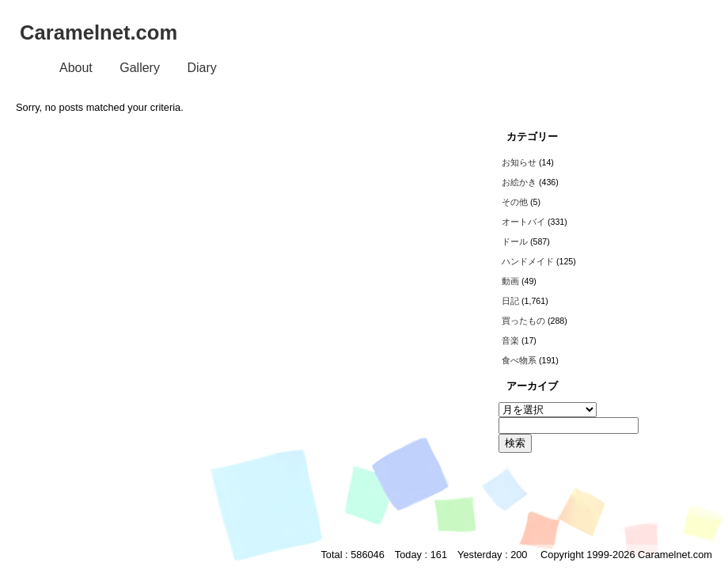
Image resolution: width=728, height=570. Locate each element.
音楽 (510, 340)
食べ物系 (519, 360)
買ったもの (523, 321)
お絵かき (519, 182)
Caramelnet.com (99, 32)
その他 (515, 202)
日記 (510, 301)
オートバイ (523, 222)
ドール (515, 241)
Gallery (140, 68)
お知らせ (519, 162)
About (76, 68)
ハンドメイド (528, 261)
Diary (201, 68)
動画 (510, 281)
